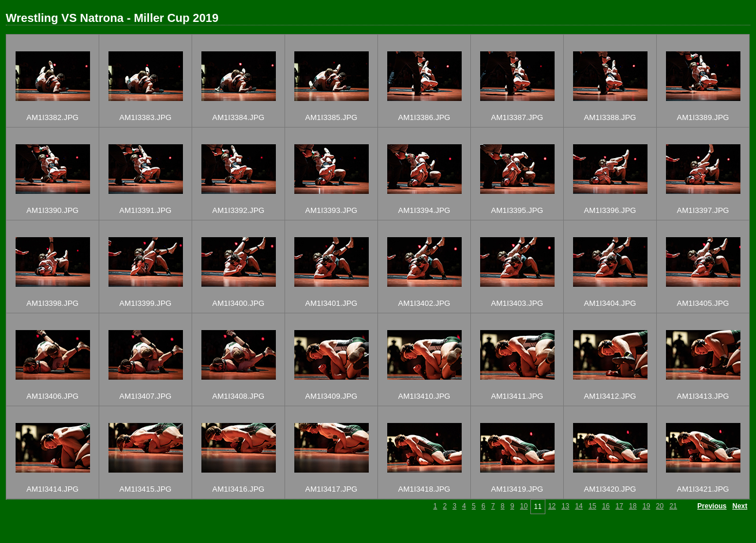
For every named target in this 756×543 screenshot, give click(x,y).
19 (646, 506)
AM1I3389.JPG (703, 117)
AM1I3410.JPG (424, 396)
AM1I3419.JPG (517, 489)
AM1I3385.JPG (331, 117)
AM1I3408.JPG (238, 396)
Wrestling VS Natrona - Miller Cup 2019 (112, 18)
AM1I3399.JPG (145, 303)
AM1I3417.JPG (331, 489)
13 (565, 506)
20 (660, 506)
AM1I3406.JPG (53, 396)
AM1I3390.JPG (53, 210)
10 (524, 506)
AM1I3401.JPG (331, 303)
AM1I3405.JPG (703, 303)
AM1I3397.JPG (703, 210)
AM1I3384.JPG (238, 117)
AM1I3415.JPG (145, 489)
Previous (712, 506)
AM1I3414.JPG (53, 489)
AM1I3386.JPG (424, 117)
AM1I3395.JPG (517, 210)
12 (552, 506)
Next (740, 506)
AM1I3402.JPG (424, 303)
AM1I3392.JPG (238, 210)
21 (673, 506)
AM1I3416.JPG (238, 489)
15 (592, 506)
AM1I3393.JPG (331, 210)
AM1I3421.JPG (703, 489)
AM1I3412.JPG (610, 396)
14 (579, 506)
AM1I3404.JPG (610, 303)
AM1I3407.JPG (145, 396)
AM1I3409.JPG (331, 396)
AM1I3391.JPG (145, 210)
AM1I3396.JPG (610, 210)
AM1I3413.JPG (703, 396)
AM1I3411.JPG (517, 396)
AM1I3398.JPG (53, 303)
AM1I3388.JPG (610, 117)
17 (619, 506)
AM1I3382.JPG (53, 117)
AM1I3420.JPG (610, 489)
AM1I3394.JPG (424, 210)
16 (606, 506)
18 (633, 506)
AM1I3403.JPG (517, 303)
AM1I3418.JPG (424, 489)
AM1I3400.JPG (238, 303)
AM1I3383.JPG (145, 117)
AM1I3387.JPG (517, 117)
